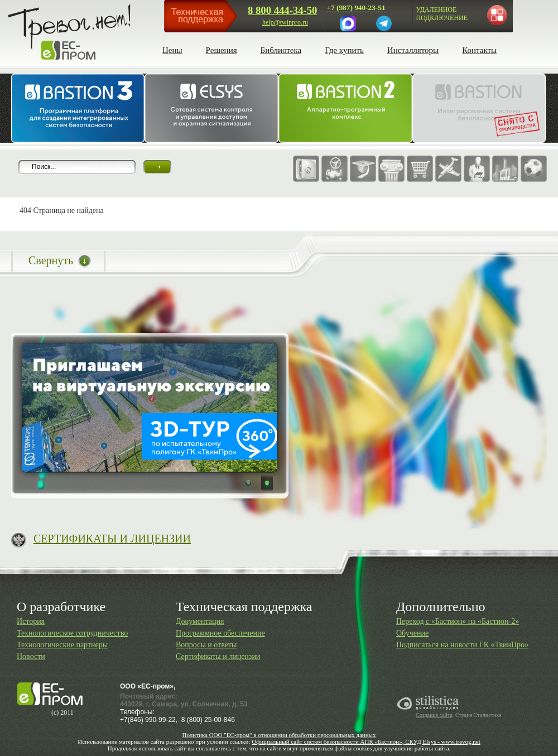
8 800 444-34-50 (282, 10)
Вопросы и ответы (206, 645)
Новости (31, 656)
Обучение (412, 633)
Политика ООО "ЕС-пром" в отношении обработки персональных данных (279, 735)
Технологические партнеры (62, 645)
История (31, 621)
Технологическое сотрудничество (72, 633)
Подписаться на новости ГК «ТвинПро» (462, 645)
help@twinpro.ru (285, 22)
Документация (200, 621)
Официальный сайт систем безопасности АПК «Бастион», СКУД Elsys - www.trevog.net (366, 742)
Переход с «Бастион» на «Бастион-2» (458, 621)
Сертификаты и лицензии (218, 656)
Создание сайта (434, 715)
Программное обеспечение (220, 633)
